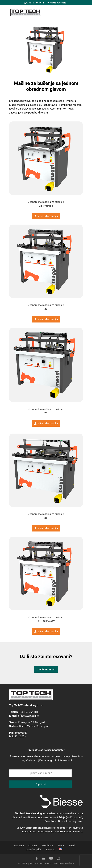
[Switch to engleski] (61, 849)
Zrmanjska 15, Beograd (31, 722)
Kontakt (50, 849)
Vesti (72, 846)
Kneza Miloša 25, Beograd (34, 726)
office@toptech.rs (28, 716)
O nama (33, 846)
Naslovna (19, 846)
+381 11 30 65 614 (35, 3)
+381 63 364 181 (29, 712)
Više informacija (48, 216)
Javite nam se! (46, 669)
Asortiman (47, 846)
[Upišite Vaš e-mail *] (40, 773)
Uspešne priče (34, 849)
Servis (61, 846)
